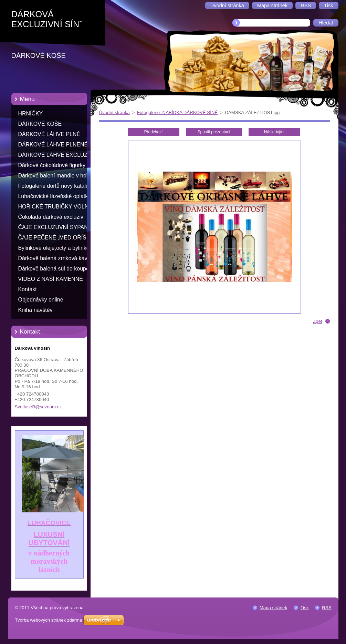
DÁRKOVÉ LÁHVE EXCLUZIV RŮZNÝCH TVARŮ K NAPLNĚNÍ (56, 156)
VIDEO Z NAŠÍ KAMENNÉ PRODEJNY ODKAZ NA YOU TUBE (54, 280)
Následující (274, 132)
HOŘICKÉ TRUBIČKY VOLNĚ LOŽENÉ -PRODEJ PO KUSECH (55, 208)
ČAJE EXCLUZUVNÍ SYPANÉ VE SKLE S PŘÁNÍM (55, 228)
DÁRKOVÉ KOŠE (40, 124)
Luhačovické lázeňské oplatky (55, 196)
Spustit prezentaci (214, 132)
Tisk (305, 608)
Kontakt (28, 289)
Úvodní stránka (114, 113)
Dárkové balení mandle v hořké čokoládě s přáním (56, 177)
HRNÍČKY (31, 114)
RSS (327, 608)
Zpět (318, 321)
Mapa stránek (273, 608)
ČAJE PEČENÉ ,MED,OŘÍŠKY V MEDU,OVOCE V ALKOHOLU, (56, 239)
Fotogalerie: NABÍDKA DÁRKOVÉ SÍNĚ (177, 113)
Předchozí (154, 132)
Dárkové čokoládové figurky (52, 165)
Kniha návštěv (35, 310)
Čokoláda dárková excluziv (51, 217)
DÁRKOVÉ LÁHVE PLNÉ (49, 134)
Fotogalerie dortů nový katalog (55, 186)
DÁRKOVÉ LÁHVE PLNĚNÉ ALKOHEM (53, 146)
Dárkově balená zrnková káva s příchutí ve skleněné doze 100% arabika (57, 259)
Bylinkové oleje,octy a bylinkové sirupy (57, 249)
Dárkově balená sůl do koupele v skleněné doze (56, 270)
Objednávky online (41, 300)
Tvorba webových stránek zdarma (48, 620)
